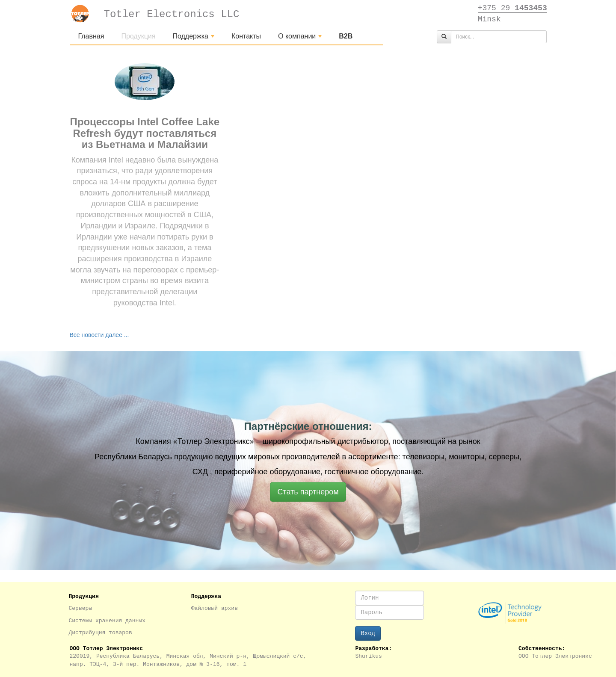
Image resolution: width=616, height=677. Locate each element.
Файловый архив (215, 608)
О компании (301, 38)
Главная (91, 36)
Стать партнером (308, 492)
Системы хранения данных (107, 621)
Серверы (81, 608)
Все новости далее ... (99, 335)
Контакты (246, 36)
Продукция (138, 36)
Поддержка (194, 38)
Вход (368, 633)
